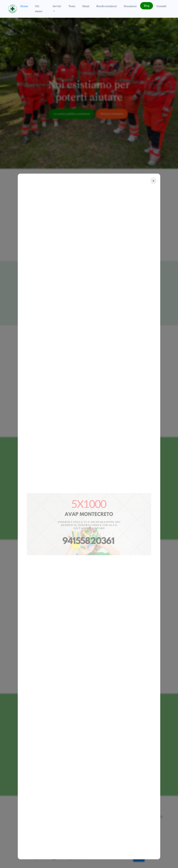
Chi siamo (39, 9)
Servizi (57, 6)
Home (24, 6)
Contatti (161, 6)
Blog (147, 6)
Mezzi (86, 6)
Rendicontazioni (107, 6)
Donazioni (130, 6)
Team (72, 6)
